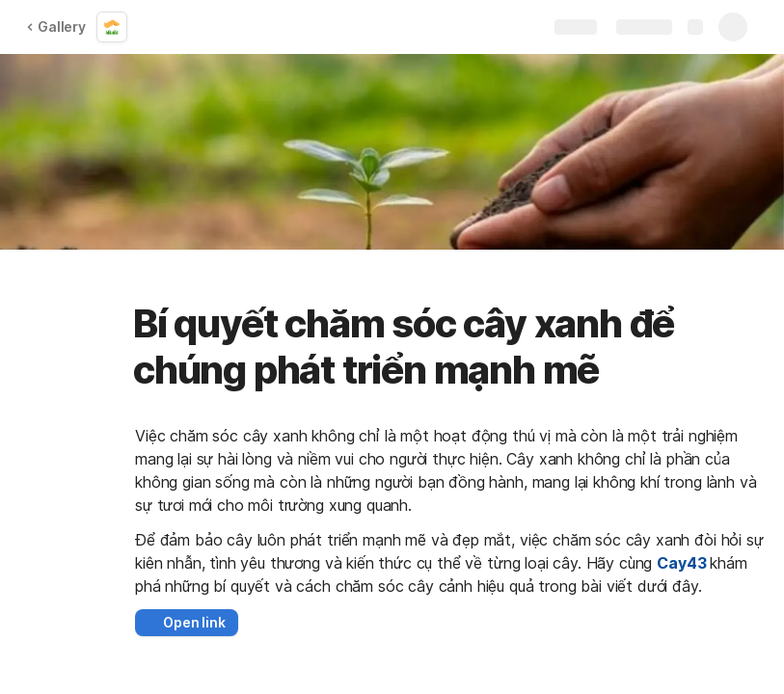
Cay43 (681, 563)
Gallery (56, 27)
